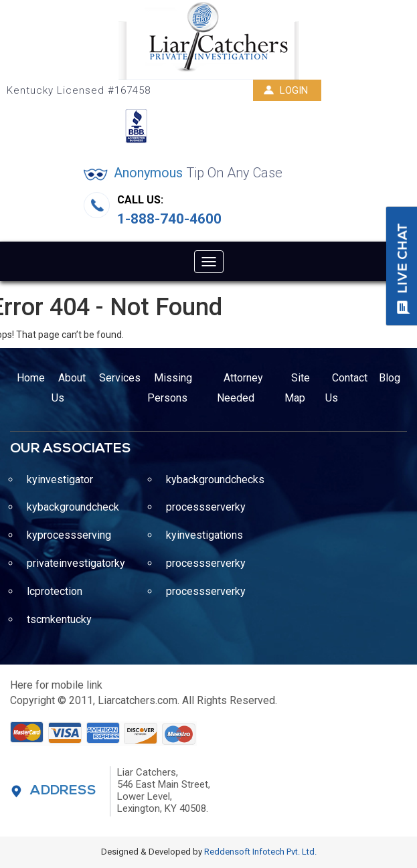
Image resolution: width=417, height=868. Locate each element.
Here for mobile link (56, 685)
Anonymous (198, 173)
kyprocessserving (69, 535)
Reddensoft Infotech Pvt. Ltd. (260, 852)
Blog (390, 378)
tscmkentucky (59, 619)
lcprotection (55, 591)
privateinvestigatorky (76, 563)
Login (285, 90)
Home (31, 378)
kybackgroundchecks (215, 480)
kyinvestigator (60, 480)
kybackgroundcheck (73, 507)
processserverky (206, 507)
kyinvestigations (204, 535)
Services (120, 378)
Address (63, 791)
